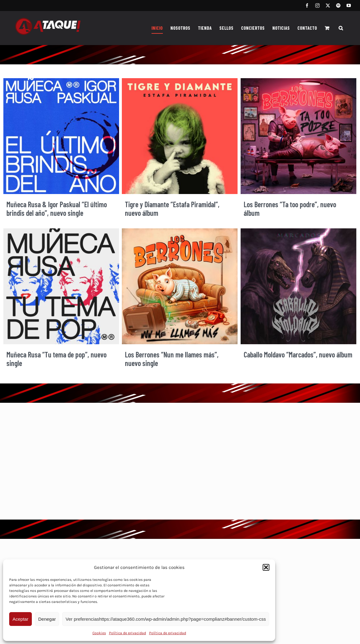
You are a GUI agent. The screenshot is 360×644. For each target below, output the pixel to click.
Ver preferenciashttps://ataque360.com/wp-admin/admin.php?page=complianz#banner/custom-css (166, 619)
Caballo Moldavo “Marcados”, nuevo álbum (298, 354)
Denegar (47, 619)
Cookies (99, 633)
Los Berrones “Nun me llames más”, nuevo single (172, 359)
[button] (266, 567)
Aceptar (21, 619)
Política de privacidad (127, 633)
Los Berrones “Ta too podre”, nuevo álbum (290, 209)
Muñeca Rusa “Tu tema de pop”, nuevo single (56, 359)
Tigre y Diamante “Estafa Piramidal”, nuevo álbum (172, 209)
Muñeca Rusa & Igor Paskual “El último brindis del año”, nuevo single (57, 209)
